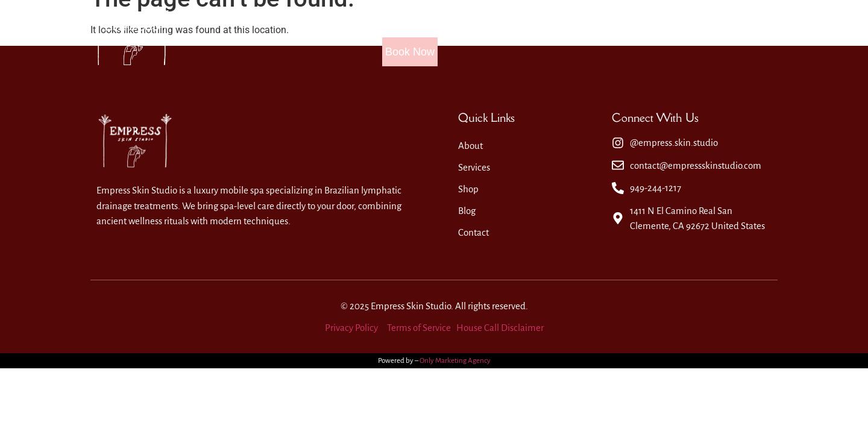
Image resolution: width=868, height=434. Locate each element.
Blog (597, 37)
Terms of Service (419, 328)
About (423, 37)
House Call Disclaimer (500, 328)
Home (368, 37)
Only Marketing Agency (455, 361)
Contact (653, 37)
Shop (546, 37)
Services (486, 37)
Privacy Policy (351, 328)
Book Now (738, 37)
